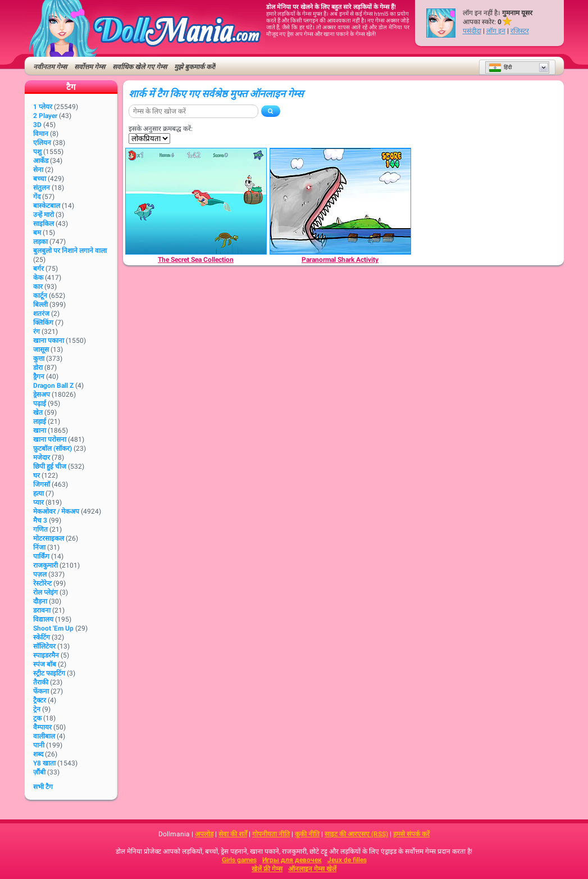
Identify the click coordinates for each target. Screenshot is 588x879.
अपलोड (204, 834)
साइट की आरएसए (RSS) (356, 834)
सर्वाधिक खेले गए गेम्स (140, 67)
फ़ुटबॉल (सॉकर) (53, 448)
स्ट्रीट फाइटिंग (49, 673)
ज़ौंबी (39, 772)
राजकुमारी (45, 565)
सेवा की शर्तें (233, 834)
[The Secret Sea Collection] (196, 201)
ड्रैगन (39, 377)
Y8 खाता (44, 763)
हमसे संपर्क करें (411, 834)
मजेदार (42, 457)
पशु (37, 152)
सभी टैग (43, 787)
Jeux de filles (347, 860)
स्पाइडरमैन (46, 655)
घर (37, 475)
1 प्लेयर (43, 107)
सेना (38, 170)
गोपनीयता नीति (271, 834)
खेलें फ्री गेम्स (267, 869)
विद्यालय (43, 619)
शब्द (38, 754)
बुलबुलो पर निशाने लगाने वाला (70, 251)
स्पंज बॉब (45, 664)
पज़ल (40, 574)
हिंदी (500, 67)
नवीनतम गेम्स (50, 67)
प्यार (38, 502)
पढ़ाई (40, 404)
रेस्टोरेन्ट (42, 583)
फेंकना (41, 691)
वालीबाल (44, 736)
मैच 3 (40, 520)
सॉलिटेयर (44, 646)
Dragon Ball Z (53, 386)
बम (37, 233)
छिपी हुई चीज (50, 466)
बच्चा (40, 179)
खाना (40, 431)
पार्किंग (41, 556)
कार (38, 287)
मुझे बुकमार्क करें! (195, 67)
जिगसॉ (42, 484)
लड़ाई (40, 422)
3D (37, 125)
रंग (37, 332)
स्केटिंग (42, 637)
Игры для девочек (292, 860)
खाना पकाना (49, 341)
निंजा (39, 547)
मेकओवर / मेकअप (56, 511)
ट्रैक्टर (40, 700)
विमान (41, 134)
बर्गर (38, 269)
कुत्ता (39, 359)
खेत (38, 413)
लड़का (40, 242)
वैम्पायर (42, 727)
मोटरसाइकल (49, 538)
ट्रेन (37, 709)
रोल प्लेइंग (45, 592)
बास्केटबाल (47, 206)
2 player (45, 116)
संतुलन (42, 188)
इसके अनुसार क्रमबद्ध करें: (161, 129)
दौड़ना (40, 601)
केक (38, 278)
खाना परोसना (50, 440)
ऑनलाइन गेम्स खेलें (312, 869)
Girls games (239, 860)
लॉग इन (496, 31)
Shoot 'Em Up (53, 628)
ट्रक (37, 718)
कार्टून (40, 296)
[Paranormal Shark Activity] (340, 201)
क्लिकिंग (43, 323)
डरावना (42, 610)
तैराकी (41, 682)
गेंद (37, 197)
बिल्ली (40, 305)
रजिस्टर (520, 31)
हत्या (38, 493)
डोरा (38, 368)
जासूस (41, 350)
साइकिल (44, 224)
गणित (40, 529)
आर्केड (41, 161)
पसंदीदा (472, 31)
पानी (39, 745)
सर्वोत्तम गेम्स (90, 67)
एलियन (42, 143)
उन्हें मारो (44, 215)
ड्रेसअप (42, 395)
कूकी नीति (307, 834)
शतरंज (41, 314)
